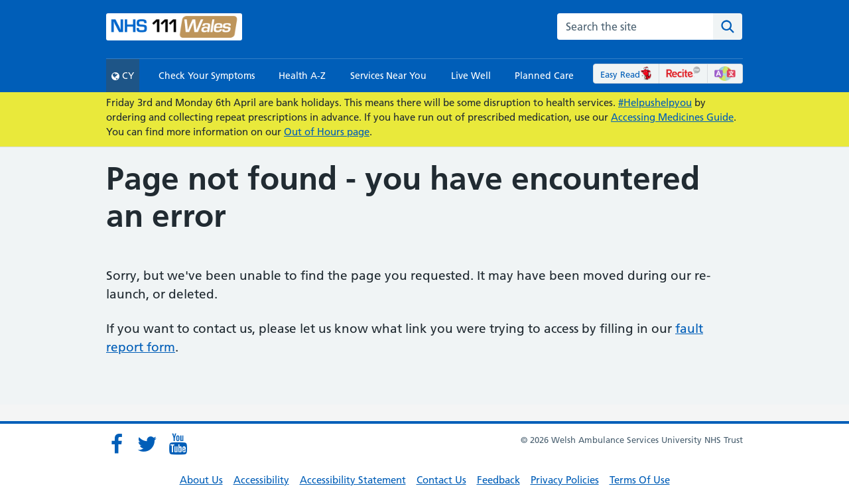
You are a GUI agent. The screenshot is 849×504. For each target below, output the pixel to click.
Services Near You (388, 76)
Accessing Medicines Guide (672, 117)
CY (123, 76)
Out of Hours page (327, 132)
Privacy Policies (565, 480)
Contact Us (441, 480)
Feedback (498, 480)
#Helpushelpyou (655, 102)
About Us (201, 480)
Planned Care (544, 76)
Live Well (471, 76)
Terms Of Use (640, 480)
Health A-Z (302, 76)
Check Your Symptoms (207, 76)
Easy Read (626, 74)
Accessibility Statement (353, 480)
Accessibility (261, 480)
